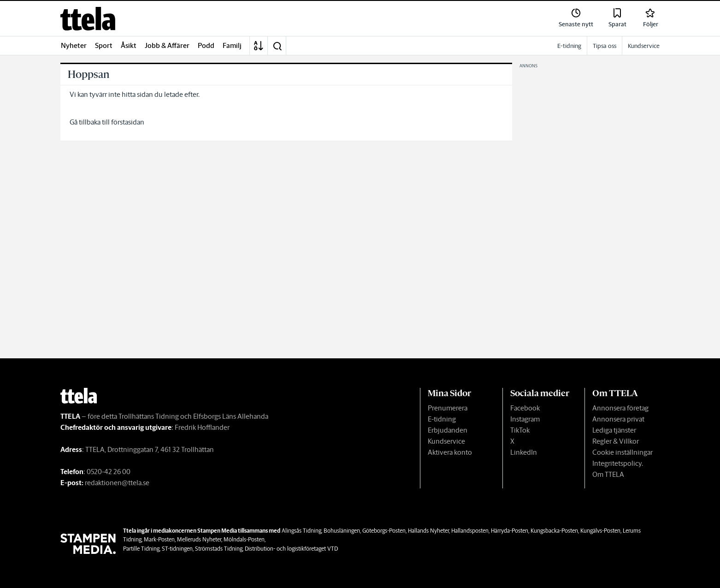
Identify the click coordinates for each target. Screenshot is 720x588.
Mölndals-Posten (244, 539)
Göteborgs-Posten (384, 531)
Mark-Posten (159, 539)
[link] (88, 19)
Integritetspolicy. (618, 463)
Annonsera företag (620, 408)
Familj (232, 45)
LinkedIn (524, 452)
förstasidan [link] (128, 122)
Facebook (525, 408)
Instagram (525, 419)
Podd (206, 45)
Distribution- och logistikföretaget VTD (291, 549)
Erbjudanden (448, 430)
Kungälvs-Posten (600, 531)
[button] (277, 46)
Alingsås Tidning (301, 531)
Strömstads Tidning (219, 549)
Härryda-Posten (510, 531)
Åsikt (129, 45)
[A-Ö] (259, 46)
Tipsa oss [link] (605, 46)
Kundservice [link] (644, 46)
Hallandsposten (470, 531)
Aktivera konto (450, 452)
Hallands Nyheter (428, 531)
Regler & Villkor (616, 441)
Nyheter (74, 45)
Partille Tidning (141, 549)
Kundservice (446, 441)
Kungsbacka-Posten (554, 531)
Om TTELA (608, 474)
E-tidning (442, 419)
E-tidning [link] (569, 46)
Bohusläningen (342, 531)
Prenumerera (448, 408)
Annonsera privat (618, 419)
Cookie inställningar (623, 452)
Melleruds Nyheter (199, 539)
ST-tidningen (177, 549)
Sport (104, 45)
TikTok (520, 430)
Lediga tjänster (614, 430)
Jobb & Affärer (167, 45)
